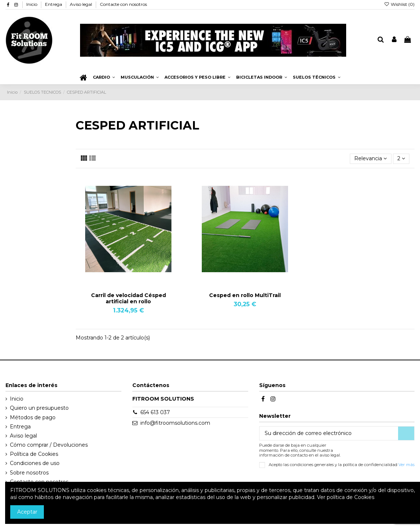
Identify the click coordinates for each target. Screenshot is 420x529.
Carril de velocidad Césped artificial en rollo (128, 298)
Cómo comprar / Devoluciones (49, 445)
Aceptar (27, 512)
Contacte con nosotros (123, 4)
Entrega (54, 4)
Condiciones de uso (35, 463)
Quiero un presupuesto (39, 408)
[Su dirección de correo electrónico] (329, 434)
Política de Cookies (34, 454)
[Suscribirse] (406, 434)
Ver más (406, 465)
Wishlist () (399, 4)
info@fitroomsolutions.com (175, 423)
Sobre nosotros (29, 473)
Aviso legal (82, 4)
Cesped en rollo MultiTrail (245, 295)
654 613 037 (155, 412)
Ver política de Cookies (346, 497)
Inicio (32, 4)
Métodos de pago (33, 417)
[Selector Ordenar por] (370, 159)
